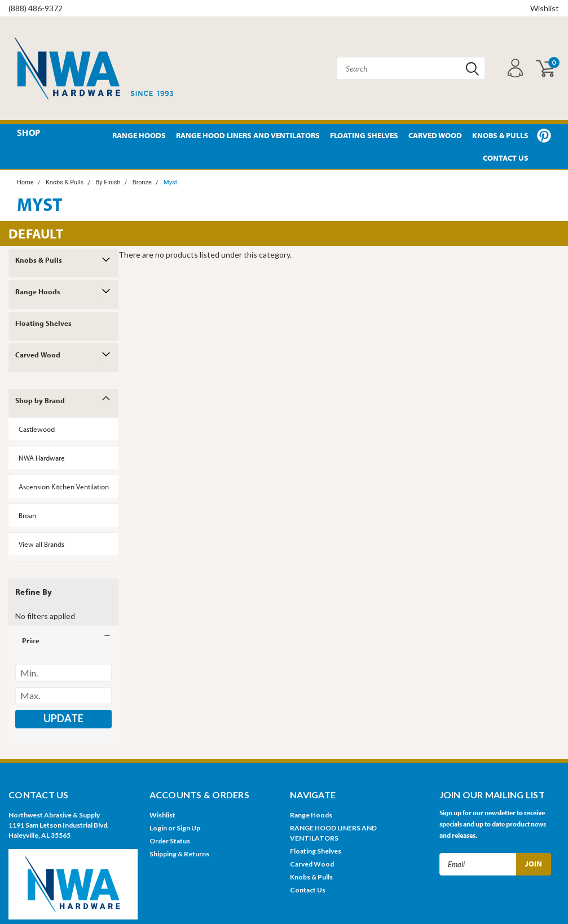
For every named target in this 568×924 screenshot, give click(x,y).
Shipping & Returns (179, 854)
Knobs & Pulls (500, 135)
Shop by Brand (40, 400)
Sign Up (188, 828)
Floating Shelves (364, 135)
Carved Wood (435, 135)
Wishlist (545, 8)
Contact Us (506, 158)
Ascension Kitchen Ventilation (64, 487)
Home (25, 182)
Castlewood (37, 429)
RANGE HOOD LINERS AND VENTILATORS (248, 135)
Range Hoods (139, 135)
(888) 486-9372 (36, 8)
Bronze (142, 182)
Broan (27, 515)
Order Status (170, 841)
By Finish (108, 182)
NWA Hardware (42, 458)
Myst (170, 182)
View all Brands (41, 544)
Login (158, 828)
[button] (63, 640)
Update (63, 718)
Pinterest (544, 136)
